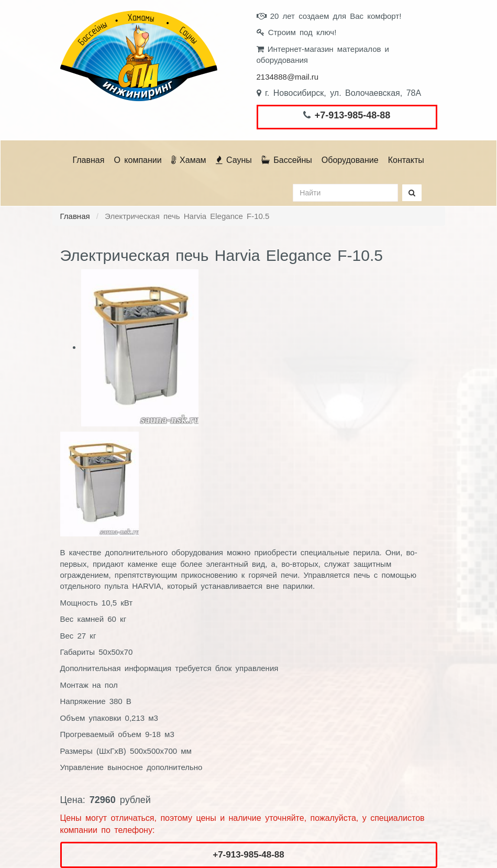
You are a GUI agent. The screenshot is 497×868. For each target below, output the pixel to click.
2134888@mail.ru (288, 77)
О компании (137, 160)
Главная (89, 160)
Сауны (234, 160)
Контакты (406, 160)
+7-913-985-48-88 (353, 115)
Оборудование (350, 160)
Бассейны (287, 160)
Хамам (189, 160)
